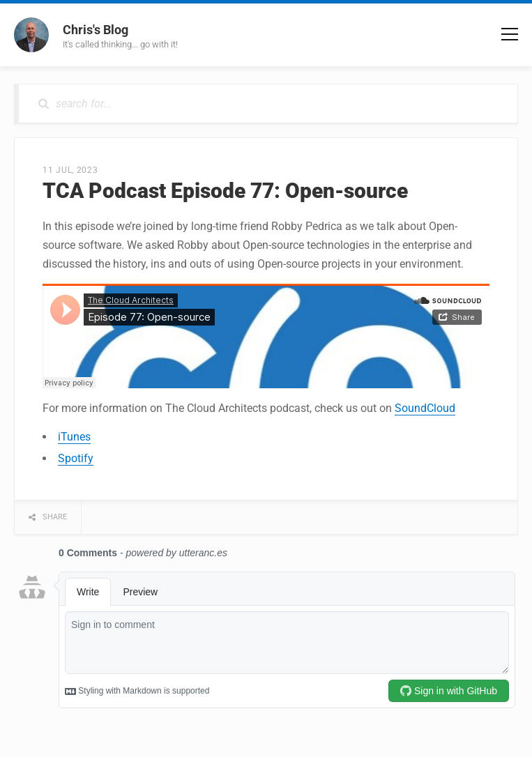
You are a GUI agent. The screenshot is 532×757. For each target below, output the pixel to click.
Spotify (76, 458)
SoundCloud (425, 408)
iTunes (74, 437)
